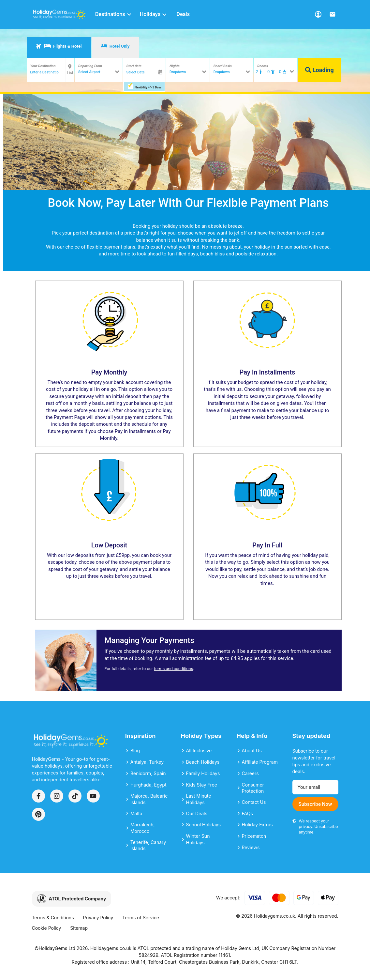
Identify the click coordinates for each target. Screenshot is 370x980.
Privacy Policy (98, 918)
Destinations (114, 14)
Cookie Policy (47, 928)
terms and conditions (173, 669)
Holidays (154, 14)
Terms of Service (141, 918)
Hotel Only (115, 46)
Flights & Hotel (59, 46)
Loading (319, 70)
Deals (183, 14)
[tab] (59, 47)
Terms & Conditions (53, 918)
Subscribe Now (315, 804)
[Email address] (315, 787)
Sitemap (79, 928)
